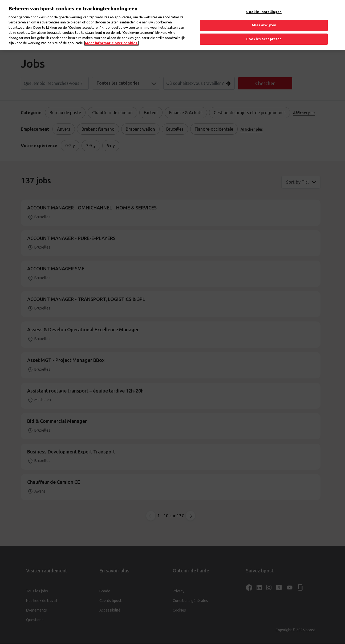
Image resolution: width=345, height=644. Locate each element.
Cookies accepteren (264, 32)
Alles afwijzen (264, 19)
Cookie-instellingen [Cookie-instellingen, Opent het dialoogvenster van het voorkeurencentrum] (264, 5)
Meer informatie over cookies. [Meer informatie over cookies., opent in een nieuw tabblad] (111, 36)
